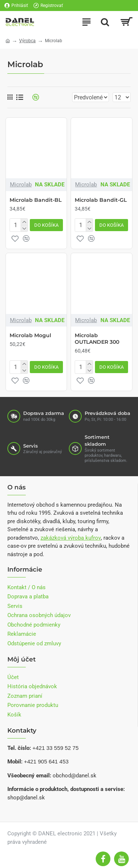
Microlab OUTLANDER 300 (97, 339)
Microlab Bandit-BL (36, 200)
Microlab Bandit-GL (101, 200)
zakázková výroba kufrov (71, 538)
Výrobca (27, 41)
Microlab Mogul (30, 335)
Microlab (21, 185)
